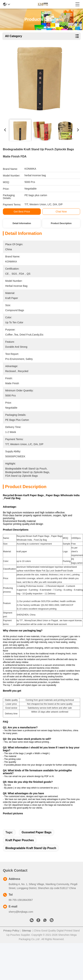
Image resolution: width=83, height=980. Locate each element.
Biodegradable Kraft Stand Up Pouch (31, 851)
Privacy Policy (11, 934)
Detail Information (22, 223)
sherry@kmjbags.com (21, 915)
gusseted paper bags (37, 836)
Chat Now (61, 212)
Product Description (61, 223)
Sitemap (26, 934)
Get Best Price (22, 212)
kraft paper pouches (20, 844)
